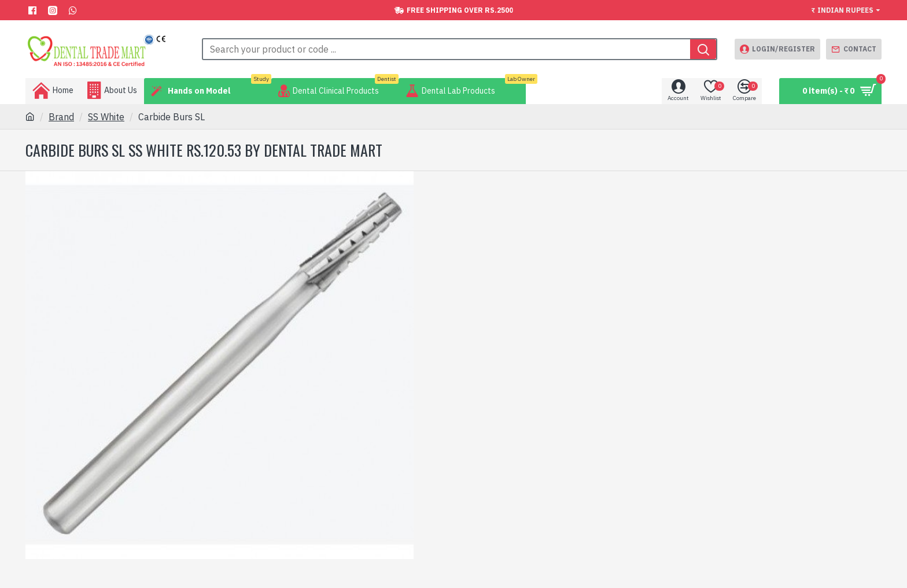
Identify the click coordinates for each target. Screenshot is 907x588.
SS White (106, 117)
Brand (61, 117)
